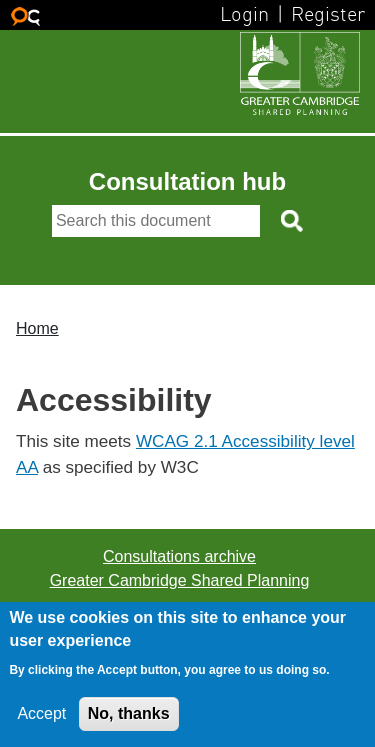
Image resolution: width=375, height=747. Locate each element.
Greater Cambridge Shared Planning (180, 580)
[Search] (156, 221)
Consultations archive (179, 556)
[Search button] (293, 221)
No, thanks (129, 713)
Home (37, 328)
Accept (41, 713)
